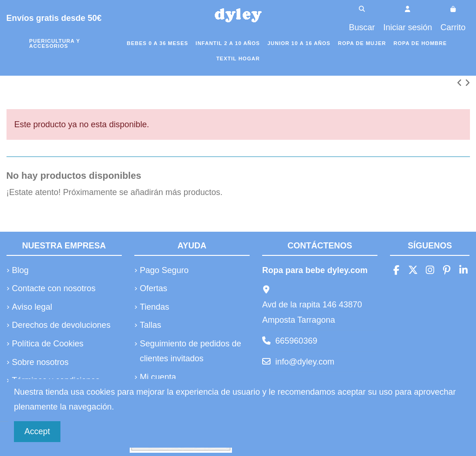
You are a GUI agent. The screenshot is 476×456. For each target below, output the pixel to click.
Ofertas (154, 288)
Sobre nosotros (40, 362)
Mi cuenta (158, 377)
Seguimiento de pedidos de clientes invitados (191, 351)
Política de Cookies (48, 344)
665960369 (296, 341)
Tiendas (155, 307)
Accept (37, 431)
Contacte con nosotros (54, 288)
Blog (20, 270)
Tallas (151, 325)
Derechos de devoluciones (61, 325)
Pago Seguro (164, 270)
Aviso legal (32, 307)
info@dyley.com (305, 362)
